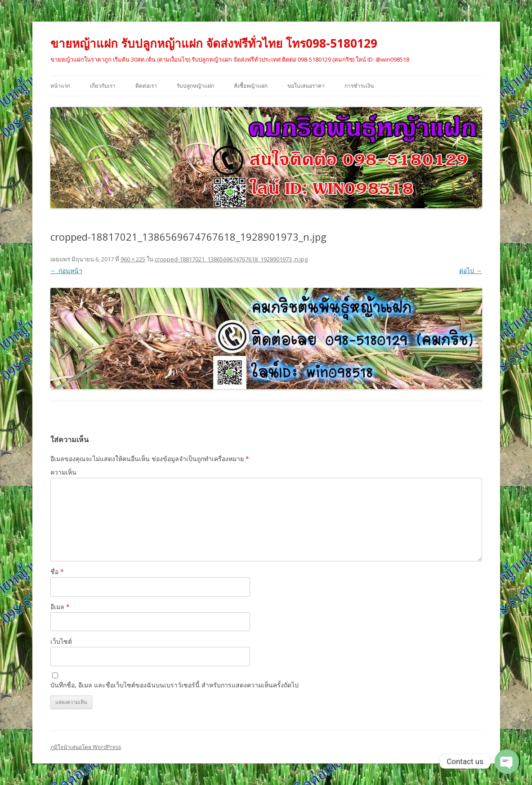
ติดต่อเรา (146, 86)
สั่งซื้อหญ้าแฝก (251, 86)
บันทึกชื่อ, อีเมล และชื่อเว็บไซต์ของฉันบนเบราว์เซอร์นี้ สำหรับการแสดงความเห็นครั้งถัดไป (174, 685)
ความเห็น (63, 472)
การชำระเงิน (359, 86)
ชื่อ (57, 572)
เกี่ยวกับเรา (103, 86)
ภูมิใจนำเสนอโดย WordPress (86, 747)
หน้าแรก (60, 86)
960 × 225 (133, 259)
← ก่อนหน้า (66, 271)
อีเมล (60, 607)
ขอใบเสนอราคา (306, 86)
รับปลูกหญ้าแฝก (195, 86)
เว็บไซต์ (61, 641)
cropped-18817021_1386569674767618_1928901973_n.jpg (231, 259)
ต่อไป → (471, 271)
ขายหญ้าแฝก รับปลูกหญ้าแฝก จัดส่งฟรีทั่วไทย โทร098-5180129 (214, 43)
